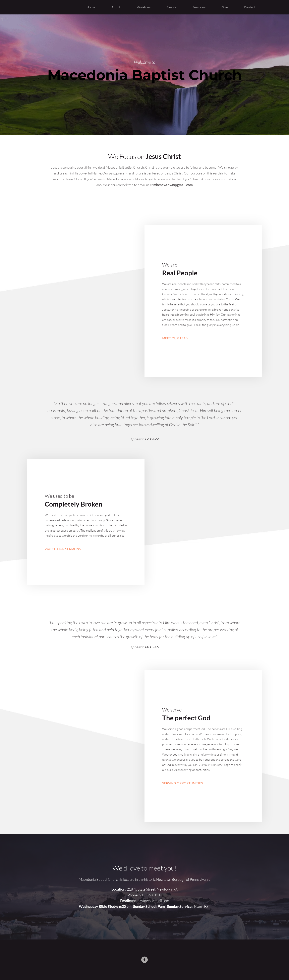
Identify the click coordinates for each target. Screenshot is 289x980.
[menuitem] (91, 7)
